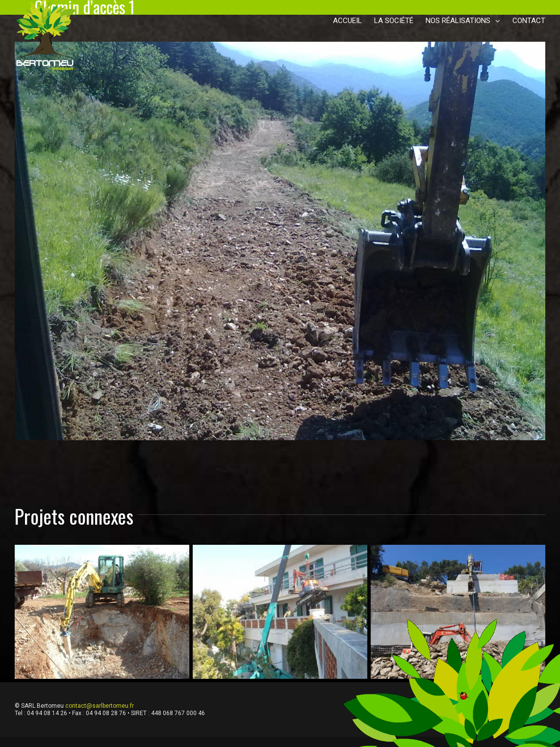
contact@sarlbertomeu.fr (100, 706)
